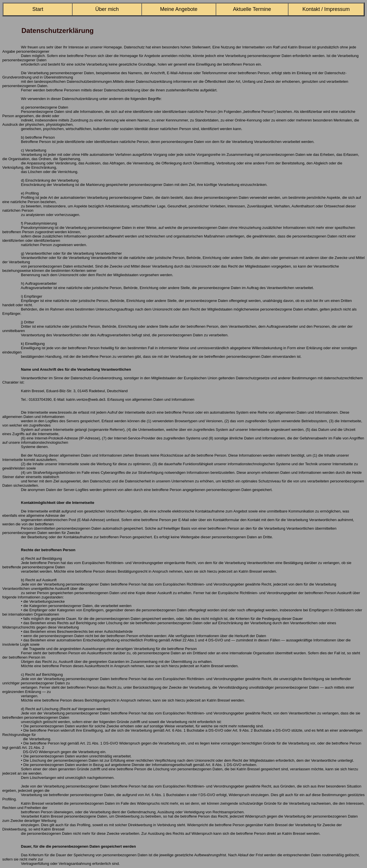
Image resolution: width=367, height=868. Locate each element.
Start (38, 9)
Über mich (107, 9)
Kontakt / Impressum (326, 9)
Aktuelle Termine (252, 9)
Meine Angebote (179, 9)
